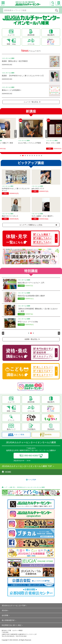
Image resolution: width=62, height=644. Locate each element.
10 (41, 156)
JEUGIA (5, 610)
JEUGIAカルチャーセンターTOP (14, 606)
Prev (16, 134)
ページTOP (32, 480)
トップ (5, 487)
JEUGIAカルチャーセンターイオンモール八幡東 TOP (27, 466)
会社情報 (5, 615)
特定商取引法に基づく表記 (11, 625)
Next (46, 134)
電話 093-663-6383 (31, 456)
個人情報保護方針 (8, 620)
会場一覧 (12, 487)
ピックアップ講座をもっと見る (38, 225)
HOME (7, 472)
